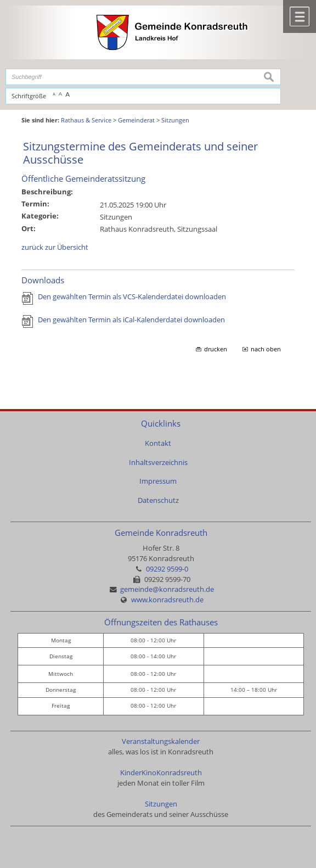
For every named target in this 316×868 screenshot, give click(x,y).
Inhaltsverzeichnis (158, 463)
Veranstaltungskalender (161, 741)
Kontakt (158, 443)
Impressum (158, 481)
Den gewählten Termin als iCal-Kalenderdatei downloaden (131, 320)
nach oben (266, 349)
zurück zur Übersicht (55, 247)
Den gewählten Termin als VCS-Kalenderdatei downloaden (132, 297)
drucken (216, 349)
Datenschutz (158, 500)
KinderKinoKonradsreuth (161, 773)
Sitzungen (161, 804)
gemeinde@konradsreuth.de (167, 589)
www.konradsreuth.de (167, 600)
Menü (300, 16)
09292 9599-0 (167, 569)
